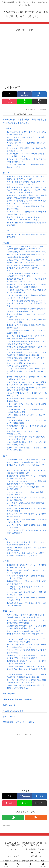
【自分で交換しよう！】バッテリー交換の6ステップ (27, 252)
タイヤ (6, 173)
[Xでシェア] (10, 94)
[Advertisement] (24, 56)
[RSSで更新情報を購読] (36, 817)
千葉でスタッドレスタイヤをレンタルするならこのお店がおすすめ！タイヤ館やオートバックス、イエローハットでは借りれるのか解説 (26, 190)
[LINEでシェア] (24, 101)
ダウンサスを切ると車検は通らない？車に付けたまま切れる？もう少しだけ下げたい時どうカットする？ (26, 268)
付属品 (6, 243)
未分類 (6, 561)
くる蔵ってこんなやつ (13, 711)
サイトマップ (9, 717)
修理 (5, 456)
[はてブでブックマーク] (39, 94)
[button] (39, 101)
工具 (5, 539)
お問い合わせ (9, 705)
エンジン (7, 128)
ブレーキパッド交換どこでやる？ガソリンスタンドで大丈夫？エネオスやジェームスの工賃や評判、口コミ (26, 303)
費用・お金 (8, 611)
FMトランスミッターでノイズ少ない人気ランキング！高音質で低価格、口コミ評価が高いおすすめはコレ (26, 371)
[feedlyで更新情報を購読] (13, 817)
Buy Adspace (9, 694)
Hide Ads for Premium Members (18, 699)
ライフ (6, 231)
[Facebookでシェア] (24, 94)
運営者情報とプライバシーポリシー (19, 722)
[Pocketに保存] (10, 101)
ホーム (13, 849)
